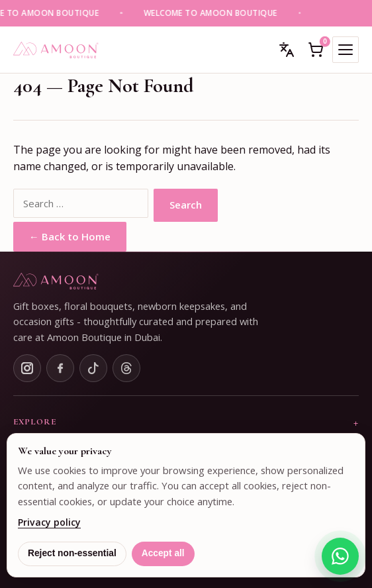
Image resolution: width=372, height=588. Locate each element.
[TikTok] (93, 368)
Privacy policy (49, 522)
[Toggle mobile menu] (346, 50)
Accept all (163, 553)
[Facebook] (60, 368)
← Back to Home (70, 236)
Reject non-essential (72, 553)
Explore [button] (35, 422)
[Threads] (126, 368)
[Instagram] (27, 368)
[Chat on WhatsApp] (340, 556)
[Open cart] (316, 50)
